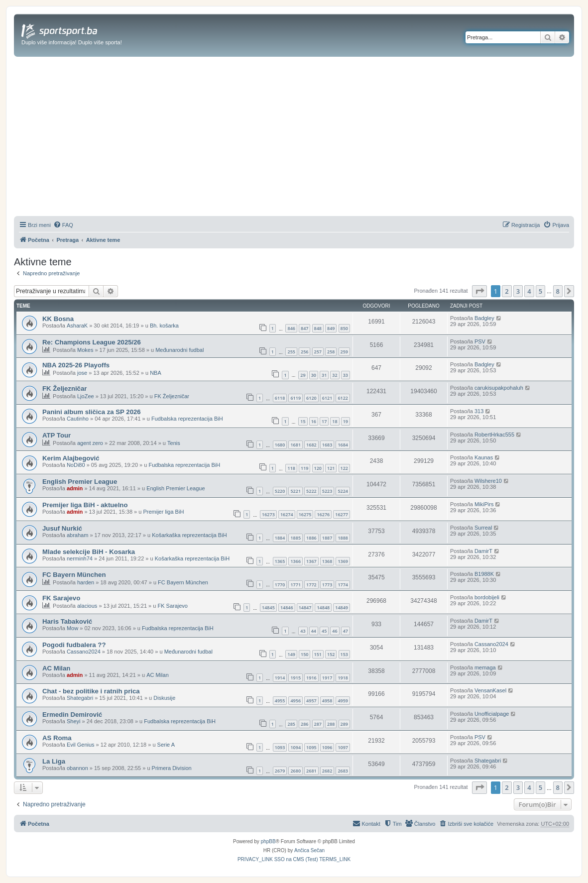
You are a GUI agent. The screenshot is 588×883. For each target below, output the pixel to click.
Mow (72, 628)
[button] (479, 291)
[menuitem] (63, 225)
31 (324, 375)
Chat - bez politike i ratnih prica (91, 691)
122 (344, 468)
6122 (343, 398)
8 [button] (558, 291)
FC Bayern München (74, 575)
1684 (343, 445)
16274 (287, 514)
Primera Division (172, 768)
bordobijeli (487, 597)
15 (303, 421)
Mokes (85, 350)
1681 (295, 445)
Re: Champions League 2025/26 (92, 342)
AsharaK (77, 326)
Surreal (483, 528)
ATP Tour (57, 435)
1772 (311, 585)
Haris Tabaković (67, 621)
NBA (156, 373)
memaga (485, 667)
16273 (268, 514)
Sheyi (74, 721)
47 (346, 631)
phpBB (268, 841)
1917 (327, 678)
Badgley (484, 318)
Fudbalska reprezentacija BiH (187, 419)
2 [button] (507, 291)
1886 (311, 538)
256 (304, 352)
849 (331, 328)
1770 (280, 585)
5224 (343, 491)
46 (335, 631)
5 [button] (540, 291)
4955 (280, 701)
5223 (327, 491)
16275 (305, 514)
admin (75, 488)
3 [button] (518, 291)
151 (318, 654)
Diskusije (164, 698)
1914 (280, 678)
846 (291, 328)
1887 (327, 538)
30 (314, 375)
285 (291, 724)
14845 (268, 607)
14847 (305, 607)
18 (335, 421)
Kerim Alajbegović (71, 458)
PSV (480, 341)
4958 (327, 701)
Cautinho (78, 419)
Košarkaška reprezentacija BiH (189, 535)
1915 (295, 678)
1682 (311, 445)
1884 (280, 538)
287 (318, 724)
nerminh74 (80, 558)
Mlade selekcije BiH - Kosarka (89, 552)
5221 (295, 491)
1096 (327, 747)
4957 (311, 701)
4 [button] (529, 291)
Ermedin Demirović (72, 715)
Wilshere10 (488, 481)
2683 (343, 771)
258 (331, 352)
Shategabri (80, 698)
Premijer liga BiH (163, 512)
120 (318, 468)
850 (344, 328)
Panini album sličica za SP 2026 (92, 412)
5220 (280, 491)
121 (331, 468)
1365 (280, 561)
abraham (77, 535)
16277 (342, 514)
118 (291, 468)
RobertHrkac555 (494, 435)
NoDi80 (76, 465)
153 (344, 654)
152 (331, 654)
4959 (343, 701)
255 (291, 352)
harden (86, 582)
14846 (287, 607)
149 (291, 654)
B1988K (484, 574)
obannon (77, 768)
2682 (327, 771)
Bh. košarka (164, 326)
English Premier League (80, 482)
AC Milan (56, 668)
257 (318, 352)
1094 (295, 747)
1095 (311, 747)
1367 (311, 561)
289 (344, 724)
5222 (311, 491)
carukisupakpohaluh (499, 388)
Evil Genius (81, 745)
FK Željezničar (64, 388)
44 (314, 631)
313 (479, 411)
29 (303, 375)
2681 (311, 771)
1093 (280, 747)
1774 (343, 585)
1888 (343, 538)
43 (303, 631)
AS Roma (57, 738)
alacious (87, 606)
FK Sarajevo (61, 598)
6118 (280, 398)
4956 (295, 701)
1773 (327, 585)
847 (304, 328)
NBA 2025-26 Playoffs (76, 365)
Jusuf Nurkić (62, 528)
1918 (343, 678)
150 (304, 654)
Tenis (174, 443)
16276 (323, 514)
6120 (311, 398)
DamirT (483, 551)
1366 (295, 561)
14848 (323, 607)
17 (324, 421)
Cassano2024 (84, 652)
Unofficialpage (492, 714)
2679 (280, 771)
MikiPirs (484, 504)
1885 (295, 538)
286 (304, 724)
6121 (327, 398)
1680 (280, 445)
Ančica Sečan (309, 850)
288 (331, 724)
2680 (295, 771)
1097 (343, 747)
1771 (295, 585)
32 (335, 375)
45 (324, 631)
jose (82, 373)
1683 (327, 445)
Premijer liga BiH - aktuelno (85, 505)
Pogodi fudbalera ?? (74, 645)
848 (318, 328)
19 (346, 421)
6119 (295, 398)
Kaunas (484, 457)
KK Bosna (58, 319)
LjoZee (86, 396)
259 (344, 352)
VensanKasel (490, 690)
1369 (343, 561)
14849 (342, 607)
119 (304, 468)
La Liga (54, 761)
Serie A (166, 745)
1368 (327, 561)
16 (314, 421)
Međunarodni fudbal (179, 350)
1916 (311, 678)
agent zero (90, 443)
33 (346, 375)
